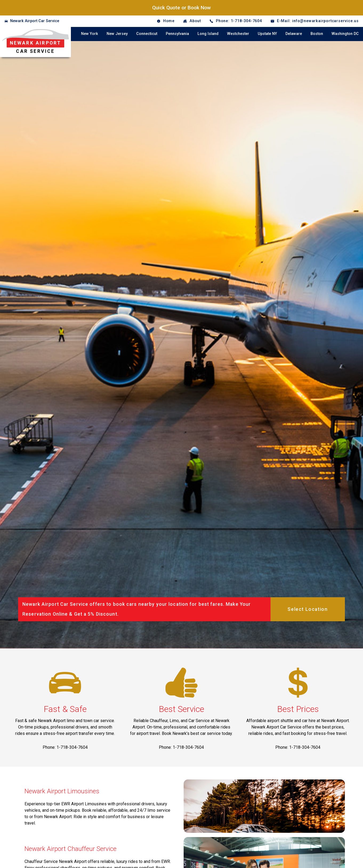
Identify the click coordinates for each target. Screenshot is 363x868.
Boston (317, 34)
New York (90, 34)
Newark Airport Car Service (35, 21)
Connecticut (147, 34)
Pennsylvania (177, 34)
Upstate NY (267, 34)
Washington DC (345, 34)
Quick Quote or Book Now (181, 8)
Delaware (294, 34)
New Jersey (117, 34)
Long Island (208, 34)
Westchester (238, 34)
